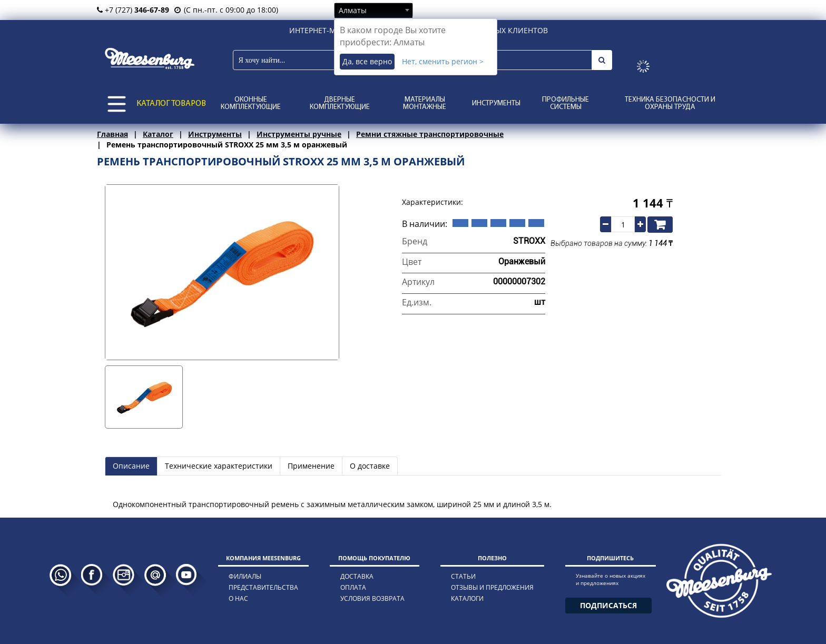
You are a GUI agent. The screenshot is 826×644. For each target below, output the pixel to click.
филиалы (245, 576)
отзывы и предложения (492, 587)
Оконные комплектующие (251, 103)
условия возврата (372, 598)
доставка (357, 576)
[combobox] (373, 10)
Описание (131, 466)
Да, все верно (367, 61)
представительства (263, 587)
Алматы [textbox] (353, 10)
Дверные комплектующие (340, 103)
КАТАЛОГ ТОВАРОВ (171, 104)
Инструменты (496, 103)
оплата (353, 587)
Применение (311, 466)
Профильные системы (566, 103)
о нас (238, 598)
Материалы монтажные (425, 103)
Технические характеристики (219, 466)
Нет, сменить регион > (443, 61)
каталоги (467, 598)
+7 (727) (133, 10)
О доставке (370, 466)
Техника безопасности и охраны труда (670, 103)
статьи (463, 576)
